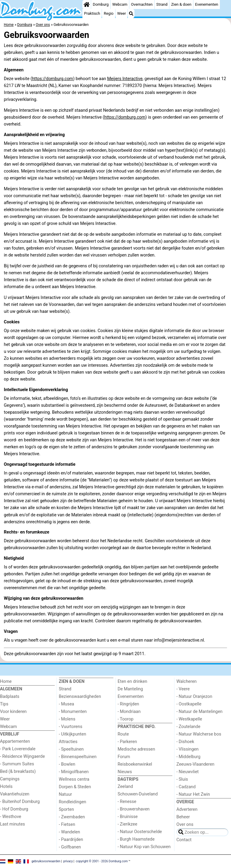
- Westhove (11, 817)
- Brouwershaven (134, 809)
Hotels (6, 787)
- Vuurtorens (71, 727)
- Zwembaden (72, 817)
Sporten (66, 809)
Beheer (183, 817)
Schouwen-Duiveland (138, 794)
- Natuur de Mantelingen (200, 712)
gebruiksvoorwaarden (46, 861)
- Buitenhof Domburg (20, 802)
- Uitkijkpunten (73, 734)
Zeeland (125, 787)
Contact (184, 840)
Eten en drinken (132, 681)
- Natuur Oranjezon (194, 697)
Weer (122, 13)
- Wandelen (70, 832)
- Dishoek (185, 742)
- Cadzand (186, 787)
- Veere (183, 689)
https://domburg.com (52, 79)
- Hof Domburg (14, 809)
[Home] (87, 5)
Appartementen (15, 741)
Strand (162, 4)
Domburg (101, 4)
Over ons (185, 824)
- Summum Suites (17, 764)
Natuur (66, 794)
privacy (68, 861)
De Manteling (130, 689)
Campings (10, 779)
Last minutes (12, 824)
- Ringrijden (128, 704)
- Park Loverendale (18, 749)
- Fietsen (67, 824)
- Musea (67, 704)
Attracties (68, 742)
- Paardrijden (71, 840)
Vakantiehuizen (15, 794)
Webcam (120, 4)
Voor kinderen (13, 712)
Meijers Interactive (125, 79)
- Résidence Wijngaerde (22, 756)
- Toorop (126, 719)
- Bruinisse (128, 817)
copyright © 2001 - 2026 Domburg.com (102, 861)
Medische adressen (136, 749)
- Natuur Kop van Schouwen (144, 847)
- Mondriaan (129, 712)
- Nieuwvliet (188, 772)
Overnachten (142, 4)
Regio (109, 13)
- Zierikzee (127, 824)
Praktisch (92, 13)
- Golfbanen (70, 847)
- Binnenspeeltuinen (78, 757)
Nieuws (125, 772)
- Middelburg (189, 757)
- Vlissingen (188, 749)
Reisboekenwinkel (135, 764)
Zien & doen (181, 4)
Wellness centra (74, 779)
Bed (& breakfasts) (18, 772)
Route (123, 734)
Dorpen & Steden (75, 787)
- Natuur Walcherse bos (199, 734)
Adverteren (187, 809)
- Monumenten (73, 712)
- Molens (67, 719)
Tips (4, 704)
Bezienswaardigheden (80, 697)
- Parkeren (127, 742)
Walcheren (187, 681)
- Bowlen (67, 764)
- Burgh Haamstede (136, 839)
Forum (124, 757)
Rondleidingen (73, 802)
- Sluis (182, 779)
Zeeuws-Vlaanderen (196, 764)
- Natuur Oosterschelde (140, 832)
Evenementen (206, 4)
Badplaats (10, 697)
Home (6, 681)
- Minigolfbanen (74, 772)
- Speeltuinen (71, 749)
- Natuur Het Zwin (193, 794)
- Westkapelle (189, 719)
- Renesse (127, 802)
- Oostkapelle (189, 704)
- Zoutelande (189, 727)
